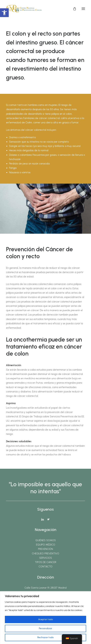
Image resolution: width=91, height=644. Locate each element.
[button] (4, 13)
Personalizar (45, 628)
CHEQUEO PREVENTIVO (45, 554)
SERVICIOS (46, 558)
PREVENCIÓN (45, 549)
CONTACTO (45, 567)
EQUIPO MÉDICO (46, 545)
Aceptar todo (45, 619)
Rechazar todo (45, 637)
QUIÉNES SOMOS (46, 540)
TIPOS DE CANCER (46, 562)
